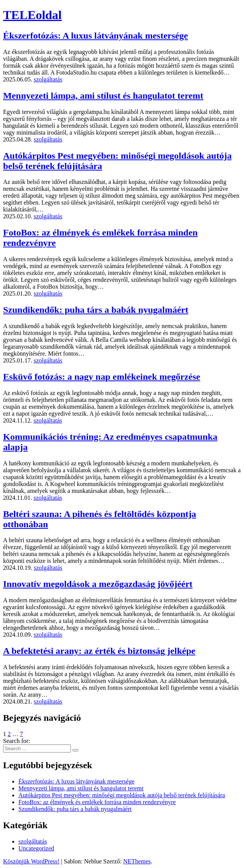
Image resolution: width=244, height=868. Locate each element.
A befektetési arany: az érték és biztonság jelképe (99, 651)
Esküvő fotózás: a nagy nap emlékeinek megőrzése (102, 377)
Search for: (17, 741)
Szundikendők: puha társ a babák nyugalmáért (96, 310)
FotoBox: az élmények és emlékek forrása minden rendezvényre (97, 802)
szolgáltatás (48, 79)
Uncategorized (36, 848)
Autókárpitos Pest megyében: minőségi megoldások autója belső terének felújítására (122, 795)
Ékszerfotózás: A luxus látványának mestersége (96, 36)
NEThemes (137, 861)
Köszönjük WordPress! (31, 861)
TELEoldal (32, 15)
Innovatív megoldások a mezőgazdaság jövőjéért (98, 584)
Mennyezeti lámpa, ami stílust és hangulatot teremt (103, 96)
